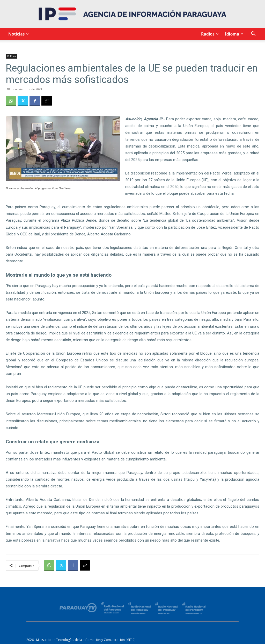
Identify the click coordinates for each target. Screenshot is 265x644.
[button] (253, 34)
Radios (209, 34)
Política (12, 56)
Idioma (233, 34)
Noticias (18, 34)
